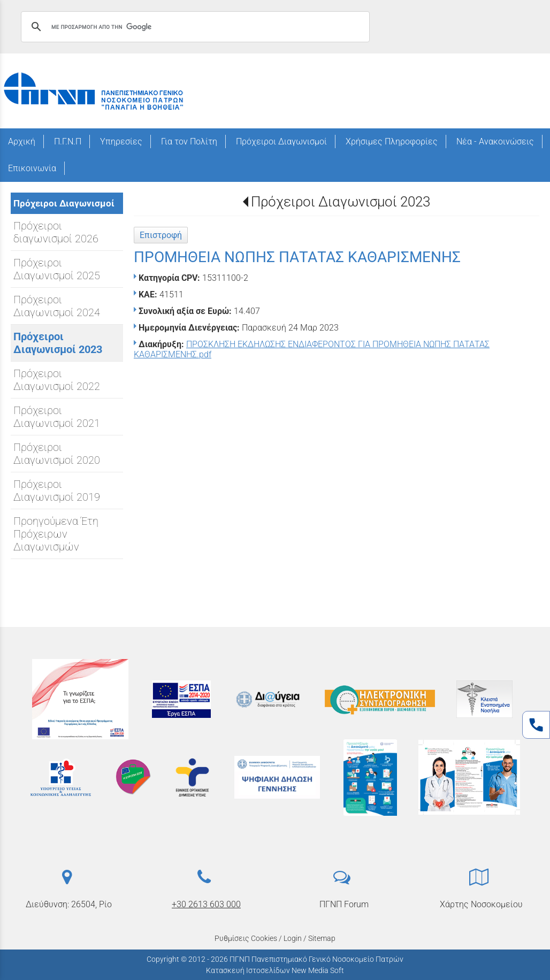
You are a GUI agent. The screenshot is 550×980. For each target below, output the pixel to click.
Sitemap (322, 938)
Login (293, 938)
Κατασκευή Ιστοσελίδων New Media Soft (275, 970)
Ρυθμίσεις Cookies (246, 938)
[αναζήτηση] (194, 27)
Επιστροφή (161, 235)
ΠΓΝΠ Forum (344, 904)
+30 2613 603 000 (206, 904)
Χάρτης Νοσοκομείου (481, 904)
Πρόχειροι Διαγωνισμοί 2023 (341, 202)
